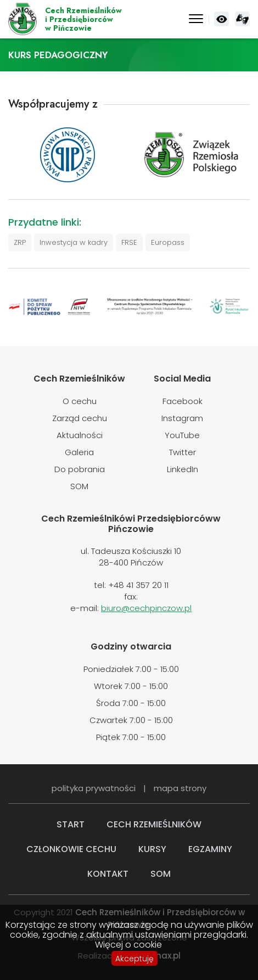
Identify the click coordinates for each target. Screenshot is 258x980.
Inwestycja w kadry (74, 242)
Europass (168, 242)
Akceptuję (134, 959)
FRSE (129, 242)
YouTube (182, 435)
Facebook (183, 401)
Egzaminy (210, 849)
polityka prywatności (94, 788)
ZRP (20, 242)
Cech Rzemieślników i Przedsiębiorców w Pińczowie (23, 19)
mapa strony (180, 788)
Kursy (152, 849)
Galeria (79, 452)
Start (71, 824)
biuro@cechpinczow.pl (146, 608)
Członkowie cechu (71, 849)
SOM (79, 486)
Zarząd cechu (80, 418)
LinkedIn (183, 469)
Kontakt (108, 874)
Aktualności (80, 435)
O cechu (80, 401)
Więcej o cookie (128, 945)
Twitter (183, 452)
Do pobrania (80, 469)
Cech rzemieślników (154, 824)
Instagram (182, 418)
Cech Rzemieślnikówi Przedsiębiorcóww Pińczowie (83, 19)
